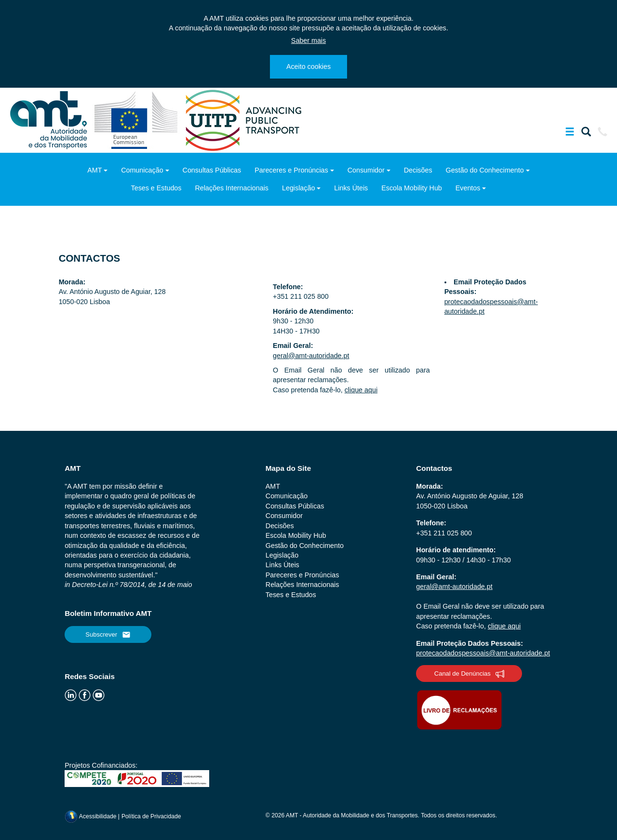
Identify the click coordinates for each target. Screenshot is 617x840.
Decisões (418, 170)
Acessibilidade (91, 816)
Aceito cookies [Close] (308, 67)
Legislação (298, 188)
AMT (94, 170)
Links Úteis (351, 188)
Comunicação (142, 170)
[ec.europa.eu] (137, 120)
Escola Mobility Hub (412, 188)
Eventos (468, 188)
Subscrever (108, 635)
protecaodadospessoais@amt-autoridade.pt (483, 653)
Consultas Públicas (212, 170)
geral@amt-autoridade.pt (311, 356)
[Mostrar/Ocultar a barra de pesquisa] (586, 133)
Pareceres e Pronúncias (291, 170)
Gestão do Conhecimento (485, 170)
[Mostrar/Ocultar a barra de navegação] (570, 133)
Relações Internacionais (232, 188)
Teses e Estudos (156, 188)
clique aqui (361, 390)
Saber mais (308, 40)
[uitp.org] (243, 120)
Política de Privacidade (151, 816)
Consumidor (366, 170)
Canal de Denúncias (469, 674)
